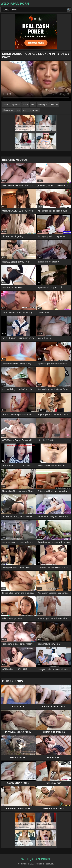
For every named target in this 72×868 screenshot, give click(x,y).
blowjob (54, 105)
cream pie (43, 105)
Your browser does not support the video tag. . (36, 81)
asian (6, 105)
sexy (26, 105)
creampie (34, 110)
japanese (16, 105)
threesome (8, 110)
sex (18, 110)
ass (25, 110)
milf (33, 105)
